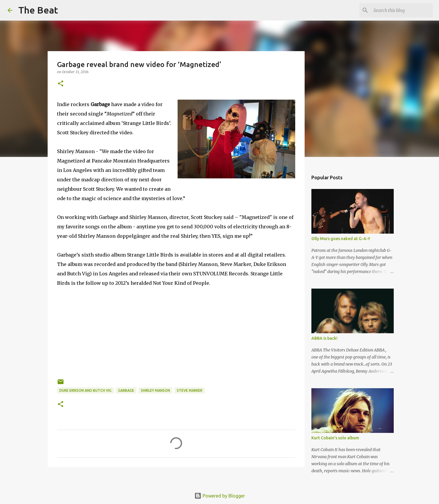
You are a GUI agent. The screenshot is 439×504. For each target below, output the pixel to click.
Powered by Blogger (220, 496)
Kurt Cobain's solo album (335, 438)
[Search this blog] (402, 10)
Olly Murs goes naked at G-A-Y (341, 239)
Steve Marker (190, 390)
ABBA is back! (324, 338)
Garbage (126, 390)
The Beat (38, 10)
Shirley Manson (155, 390)
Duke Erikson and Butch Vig (85, 390)
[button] (61, 84)
